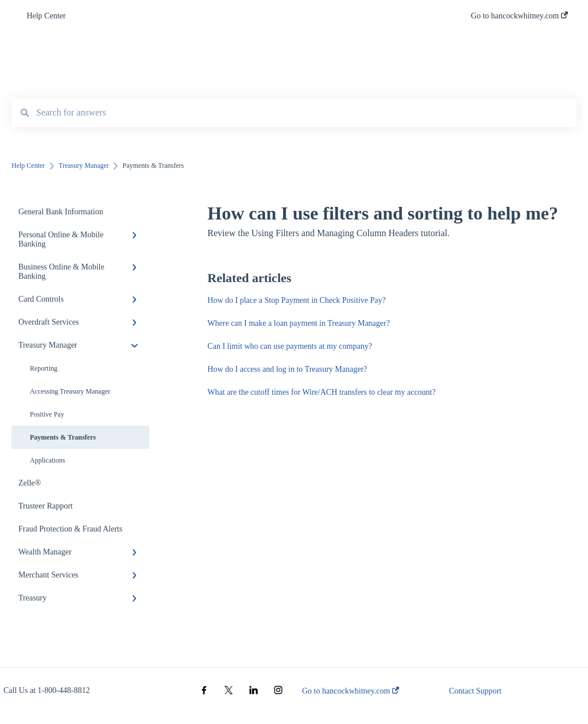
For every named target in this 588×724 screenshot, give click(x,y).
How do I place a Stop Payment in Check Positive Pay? (296, 300)
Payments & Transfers (63, 437)
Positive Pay (47, 414)
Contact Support (475, 691)
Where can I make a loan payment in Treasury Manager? (299, 323)
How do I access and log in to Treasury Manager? (287, 369)
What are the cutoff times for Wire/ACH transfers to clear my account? (321, 392)
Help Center (46, 16)
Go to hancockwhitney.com (351, 691)
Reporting (44, 368)
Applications (47, 460)
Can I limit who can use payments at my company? (290, 346)
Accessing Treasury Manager (70, 391)
